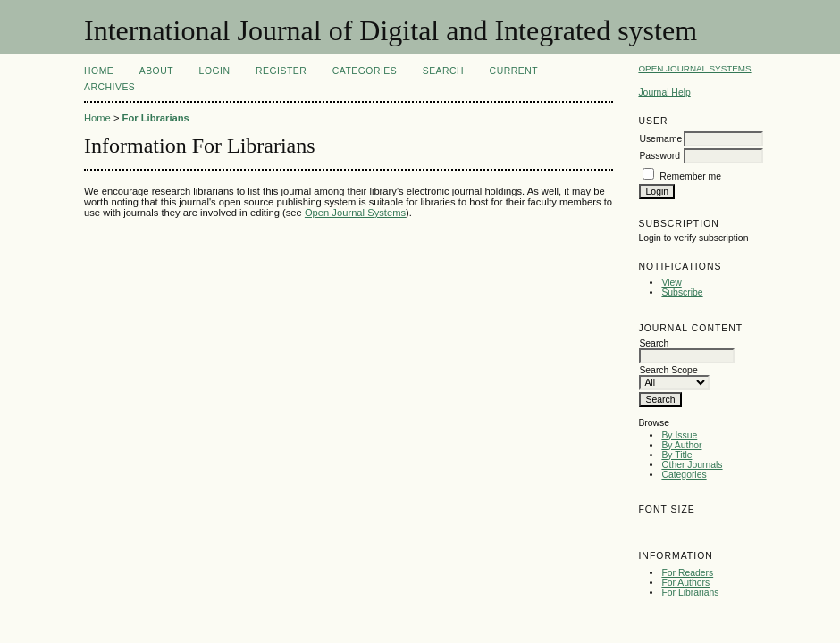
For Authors (685, 583)
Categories (684, 475)
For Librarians (690, 593)
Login (215, 71)
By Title (676, 455)
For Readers (687, 573)
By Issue (679, 435)
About (156, 71)
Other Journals (692, 465)
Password (659, 156)
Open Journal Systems (694, 68)
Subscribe (682, 292)
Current (514, 71)
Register (281, 71)
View (671, 283)
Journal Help (664, 92)
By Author (681, 445)
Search (443, 71)
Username (660, 139)
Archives (109, 87)
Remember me (690, 176)
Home (99, 71)
